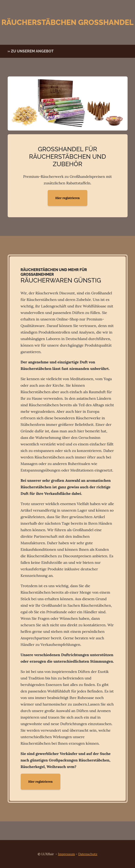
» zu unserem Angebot (31, 51)
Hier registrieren (67, 198)
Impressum (67, 854)
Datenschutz (88, 854)
